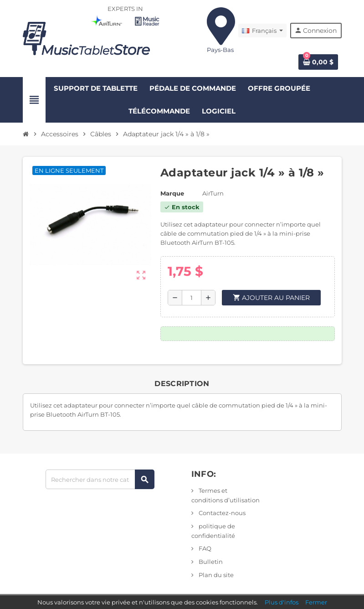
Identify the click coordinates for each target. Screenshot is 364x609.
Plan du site (215, 575)
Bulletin (210, 562)
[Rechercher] (100, 479)
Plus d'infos (282, 602)
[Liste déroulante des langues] (262, 31)
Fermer (316, 602)
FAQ (204, 548)
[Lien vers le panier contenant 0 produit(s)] (318, 62)
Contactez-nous (221, 513)
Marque (172, 193)
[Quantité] (192, 298)
